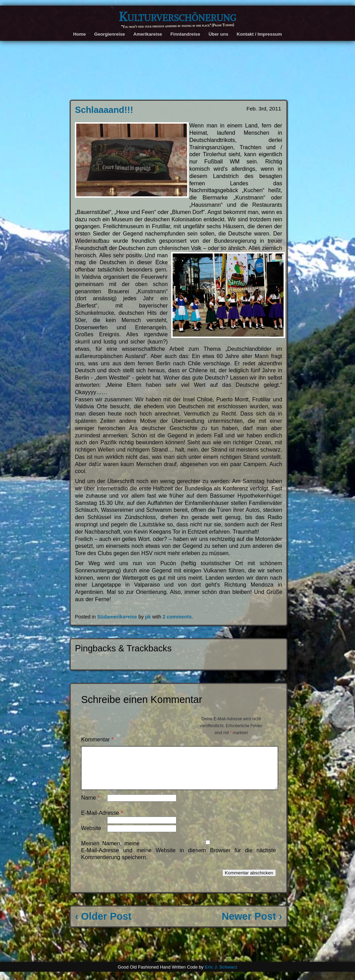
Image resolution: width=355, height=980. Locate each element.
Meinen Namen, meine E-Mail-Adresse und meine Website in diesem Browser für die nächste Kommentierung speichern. (179, 859)
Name (90, 806)
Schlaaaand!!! (104, 110)
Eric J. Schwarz (221, 975)
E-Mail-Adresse (102, 821)
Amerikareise (148, 34)
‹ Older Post (103, 925)
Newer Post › (252, 925)
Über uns (218, 34)
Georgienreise (110, 34)
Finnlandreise (185, 34)
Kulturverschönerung (177, 17)
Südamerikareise (117, 617)
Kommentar (97, 740)
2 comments (177, 617)
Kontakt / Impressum (259, 34)
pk (148, 617)
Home (80, 34)
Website (91, 836)
